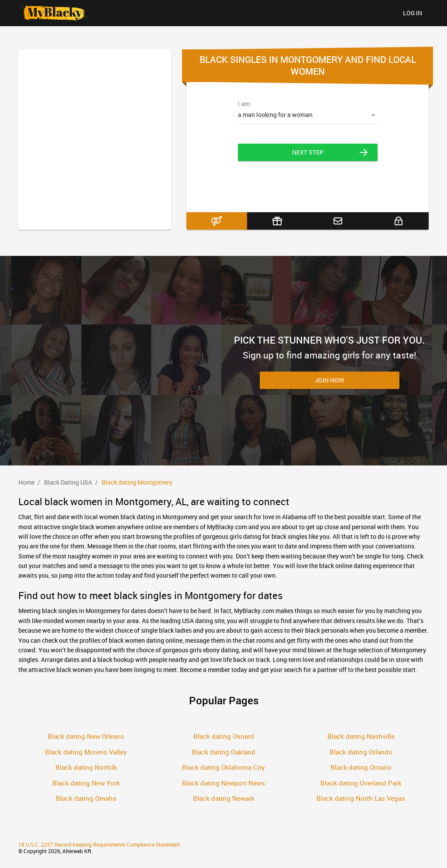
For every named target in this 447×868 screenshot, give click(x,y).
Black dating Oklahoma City (223, 767)
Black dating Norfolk (86, 767)
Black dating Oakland (223, 752)
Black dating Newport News (223, 783)
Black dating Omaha (86, 798)
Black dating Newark (224, 798)
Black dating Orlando (361, 752)
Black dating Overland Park (361, 783)
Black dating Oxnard (224, 736)
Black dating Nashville (361, 736)
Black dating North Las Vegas (361, 798)
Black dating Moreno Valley (86, 752)
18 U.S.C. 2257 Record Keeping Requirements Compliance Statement (99, 844)
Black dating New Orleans (86, 736)
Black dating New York (86, 783)
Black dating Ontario (361, 767)
